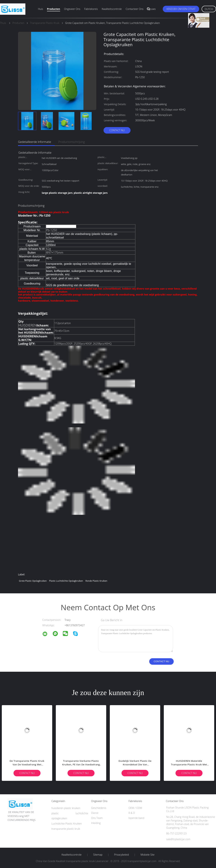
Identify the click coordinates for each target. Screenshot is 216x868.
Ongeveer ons (72, 9)
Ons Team (97, 818)
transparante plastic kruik (66, 829)
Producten (54, 9)
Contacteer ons (135, 9)
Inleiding (96, 823)
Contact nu (117, 130)
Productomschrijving (72, 142)
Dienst (95, 813)
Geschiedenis (99, 808)
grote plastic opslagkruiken (33, 581)
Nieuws (152, 9)
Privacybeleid (121, 855)
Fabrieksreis (91, 9)
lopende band (136, 818)
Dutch (209, 9)
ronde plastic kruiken (96, 581)
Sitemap (98, 855)
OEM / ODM (135, 808)
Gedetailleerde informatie (35, 142)
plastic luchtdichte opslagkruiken (66, 581)
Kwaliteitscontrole (112, 9)
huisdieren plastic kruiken (66, 808)
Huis (40, 9)
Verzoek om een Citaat (181, 9)
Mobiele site (148, 855)
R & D (132, 813)
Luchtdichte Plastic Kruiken (67, 824)
